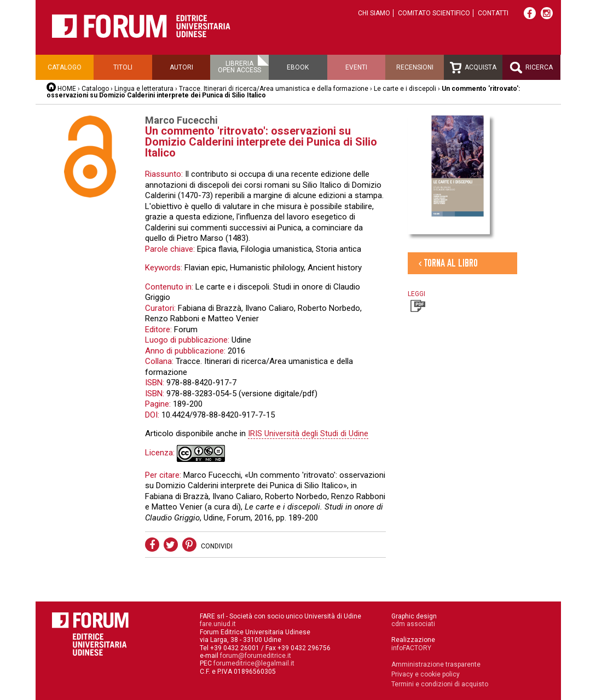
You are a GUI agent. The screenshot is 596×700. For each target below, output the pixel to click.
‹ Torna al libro (449, 263)
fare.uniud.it (218, 624)
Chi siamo (374, 13)
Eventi (356, 67)
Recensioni (415, 67)
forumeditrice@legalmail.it (254, 663)
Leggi (416, 301)
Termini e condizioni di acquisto (440, 684)
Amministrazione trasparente (436, 664)
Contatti (493, 13)
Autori (181, 67)
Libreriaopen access (239, 67)
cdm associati (413, 624)
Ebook (298, 67)
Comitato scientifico (434, 13)
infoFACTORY (411, 648)
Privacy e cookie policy (426, 674)
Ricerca (531, 68)
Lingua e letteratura (144, 89)
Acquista (473, 68)
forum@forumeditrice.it (256, 656)
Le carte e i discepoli (405, 89)
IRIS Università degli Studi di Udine (308, 433)
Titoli (123, 67)
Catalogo (65, 67)
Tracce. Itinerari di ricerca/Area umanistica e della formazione (274, 89)
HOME (67, 89)
